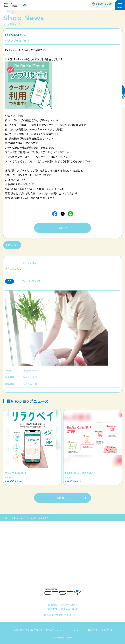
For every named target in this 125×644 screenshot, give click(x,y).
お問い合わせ (92, 630)
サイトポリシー (75, 630)
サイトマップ (107, 630)
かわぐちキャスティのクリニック (28, 630)
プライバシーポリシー (56, 630)
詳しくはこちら (102, 7)
